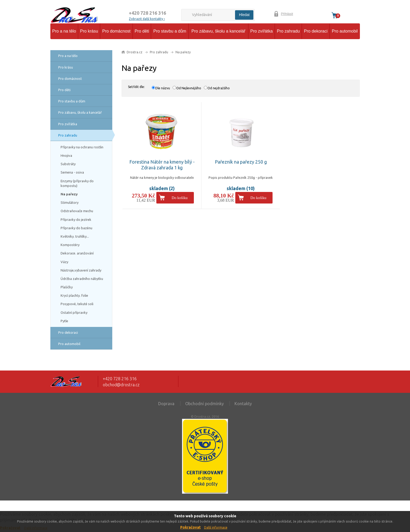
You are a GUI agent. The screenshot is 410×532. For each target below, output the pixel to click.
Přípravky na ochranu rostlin (82, 147)
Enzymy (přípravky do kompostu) (77, 183)
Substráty (68, 164)
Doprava (166, 404)
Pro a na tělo (64, 31)
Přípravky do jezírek (76, 220)
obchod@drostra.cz (121, 385)
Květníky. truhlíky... (75, 236)
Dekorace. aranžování (77, 253)
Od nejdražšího (219, 88)
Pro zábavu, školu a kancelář (218, 31)
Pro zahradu (288, 31)
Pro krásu (89, 31)
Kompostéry (70, 245)
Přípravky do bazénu (76, 228)
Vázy (64, 262)
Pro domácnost (116, 31)
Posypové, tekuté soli (77, 304)
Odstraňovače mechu (77, 211)
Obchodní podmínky (204, 404)
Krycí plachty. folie (74, 295)
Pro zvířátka (261, 31)
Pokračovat (190, 527)
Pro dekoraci (316, 31)
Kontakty (243, 404)
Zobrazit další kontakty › (147, 19)
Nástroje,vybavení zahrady (81, 270)
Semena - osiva (72, 172)
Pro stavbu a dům (170, 31)
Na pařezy (69, 194)
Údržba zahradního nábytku (82, 279)
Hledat (244, 15)
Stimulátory (70, 202)
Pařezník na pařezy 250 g (241, 162)
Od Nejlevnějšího (189, 88)
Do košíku (180, 198)
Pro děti (142, 31)
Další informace (216, 527)
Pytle (64, 321)
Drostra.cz (135, 52)
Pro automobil (345, 31)
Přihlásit (287, 14)
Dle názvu (163, 88)
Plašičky (67, 287)
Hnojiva (66, 155)
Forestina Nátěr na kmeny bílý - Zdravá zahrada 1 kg (162, 165)
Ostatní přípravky (74, 312)
